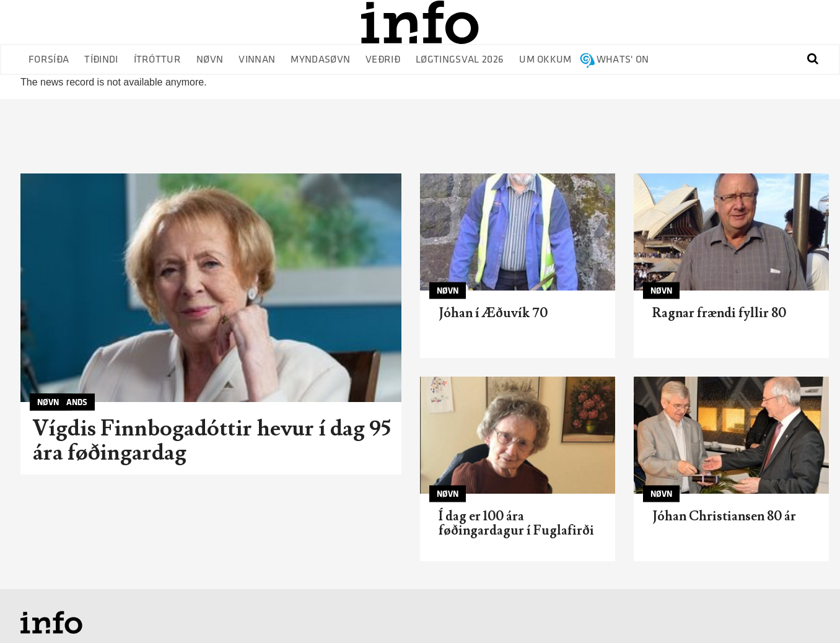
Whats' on (623, 60)
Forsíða (49, 60)
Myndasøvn (320, 60)
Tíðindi (101, 60)
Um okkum (545, 60)
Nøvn (210, 60)
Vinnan (257, 60)
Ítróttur (158, 60)
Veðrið (383, 60)
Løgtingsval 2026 (460, 60)
